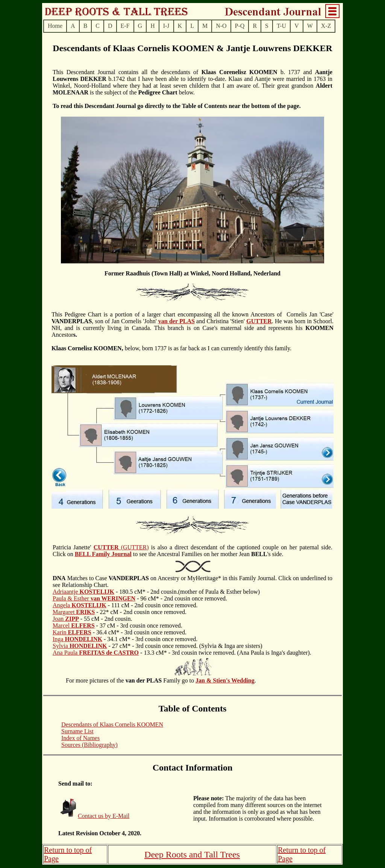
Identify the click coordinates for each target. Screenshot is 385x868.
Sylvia (80, 646)
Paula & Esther (94, 598)
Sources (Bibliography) (89, 745)
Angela (80, 605)
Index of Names (80, 738)
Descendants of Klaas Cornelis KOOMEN (112, 724)
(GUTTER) (121, 547)
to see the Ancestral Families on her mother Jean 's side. (208, 554)
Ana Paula (96, 653)
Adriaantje (83, 592)
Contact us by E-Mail (104, 816)
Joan (66, 619)
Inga (77, 639)
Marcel (74, 626)
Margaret (74, 612)
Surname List (77, 731)
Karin (72, 632)
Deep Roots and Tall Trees (192, 854)
